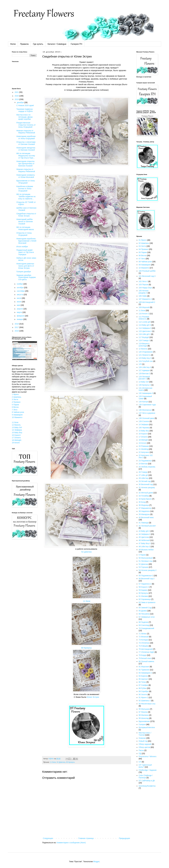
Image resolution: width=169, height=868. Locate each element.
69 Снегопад (144, 625)
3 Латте (15, 399)
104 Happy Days (145, 288)
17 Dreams (16, 438)
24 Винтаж (143, 464)
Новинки (142, 738)
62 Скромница (145, 599)
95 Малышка (144, 709)
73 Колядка (143, 640)
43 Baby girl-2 (144, 531)
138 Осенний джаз (146, 418)
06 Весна (142, 255)
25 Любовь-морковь (147, 467)
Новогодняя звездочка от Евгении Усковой (26, 149)
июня (19, 302)
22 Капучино (144, 452)
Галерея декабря (24, 272)
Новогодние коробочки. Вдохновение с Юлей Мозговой (26, 241)
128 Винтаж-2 (144, 374)
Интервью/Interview (147, 727)
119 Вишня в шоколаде (144, 345)
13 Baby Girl (17, 427)
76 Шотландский (146, 649)
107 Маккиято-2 (145, 299)
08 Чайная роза (145, 262)
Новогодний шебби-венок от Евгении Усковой (25, 222)
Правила (24, 44)
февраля (21, 316)
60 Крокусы (86, 648)
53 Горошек (144, 567)
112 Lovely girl (144, 322)
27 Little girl (143, 475)
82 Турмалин (144, 670)
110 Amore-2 (144, 314)
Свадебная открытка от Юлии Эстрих (26, 215)
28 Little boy (144, 478)
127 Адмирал (144, 370)
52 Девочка (61, 762)
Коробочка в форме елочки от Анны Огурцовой (25, 189)
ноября (20, 284)
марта (20, 312)
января (20, 319)
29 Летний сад (145, 481)
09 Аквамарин (145, 265)
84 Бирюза (143, 676)
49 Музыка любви (146, 550)
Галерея (142, 724)
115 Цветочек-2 (145, 331)
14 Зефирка (17, 430)
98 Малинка (144, 715)
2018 (17, 324)
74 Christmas (144, 643)
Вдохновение (144, 721)
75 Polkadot (143, 646)
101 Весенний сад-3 (147, 276)
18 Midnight (17, 440)
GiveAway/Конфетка (147, 786)
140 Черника (144, 428)
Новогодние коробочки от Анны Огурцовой (26, 137)
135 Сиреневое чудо (147, 405)
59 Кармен (143, 590)
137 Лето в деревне (147, 413)
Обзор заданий (145, 744)
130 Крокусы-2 (145, 385)
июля (19, 298)
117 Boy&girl (144, 337)
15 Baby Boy (17, 433)
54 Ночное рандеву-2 (148, 570)
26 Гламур (143, 472)
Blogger (96, 862)
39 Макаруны (144, 514)
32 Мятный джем (146, 493)
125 (140, 364)
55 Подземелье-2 (146, 576)
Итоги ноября (22, 247)
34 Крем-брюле (145, 499)
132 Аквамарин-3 (146, 393)
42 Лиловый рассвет (147, 526)
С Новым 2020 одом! (25, 105)
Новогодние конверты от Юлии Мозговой (25, 176)
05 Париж (143, 252)
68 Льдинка (143, 622)
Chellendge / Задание (148, 770)
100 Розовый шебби (147, 271)
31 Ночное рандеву (147, 487)
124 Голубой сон (146, 361)
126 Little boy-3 (145, 367)
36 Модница (144, 505)
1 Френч (15, 394)
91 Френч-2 (143, 697)
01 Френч (143, 240)
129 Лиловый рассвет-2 (144, 378)
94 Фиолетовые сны (147, 704)
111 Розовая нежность (144, 318)
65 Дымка (143, 611)
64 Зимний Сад (145, 608)
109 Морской (144, 307)
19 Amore (16, 443)
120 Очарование (146, 352)
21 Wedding (143, 449)
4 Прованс (16, 402)
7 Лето (15, 410)
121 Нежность (145, 355)
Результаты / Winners (148, 756)
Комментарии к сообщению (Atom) (71, 843)
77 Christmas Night (146, 652)
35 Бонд (142, 502)
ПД (140, 753)
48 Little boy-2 (144, 547)
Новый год (143, 741)
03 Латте (142, 246)
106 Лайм (143, 296)
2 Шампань (17, 397)
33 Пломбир (144, 496)
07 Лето (142, 259)
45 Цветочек (144, 537)
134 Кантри (143, 402)
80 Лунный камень (146, 661)
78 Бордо (143, 655)
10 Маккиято (17, 417)
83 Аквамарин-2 (145, 673)
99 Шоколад (144, 718)
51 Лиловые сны (146, 561)
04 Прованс (144, 249)
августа (20, 295)
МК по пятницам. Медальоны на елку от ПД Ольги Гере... (26, 156)
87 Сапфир (143, 685)
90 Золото (143, 694)
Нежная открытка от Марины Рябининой (26, 132)
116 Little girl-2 (145, 334)
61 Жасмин (143, 596)
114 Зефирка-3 (145, 328)
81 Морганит (144, 667)
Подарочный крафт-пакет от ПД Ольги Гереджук (25, 252)
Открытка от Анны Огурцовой (24, 234)
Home (13, 44)
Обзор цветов (144, 747)
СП (140, 762)
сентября (21, 291)
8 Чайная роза (18, 412)
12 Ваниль (16, 425)
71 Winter (143, 634)
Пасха (141, 750)
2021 (17, 92)
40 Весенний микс (146, 517)
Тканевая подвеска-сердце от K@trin (25, 110)
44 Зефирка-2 (144, 534)
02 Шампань (144, 243)
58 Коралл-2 (144, 587)
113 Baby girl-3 (145, 325)
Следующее (48, 838)
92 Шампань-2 (145, 701)
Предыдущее (125, 838)
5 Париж (15, 405)
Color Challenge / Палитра (146, 777)
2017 (17, 327)
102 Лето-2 (143, 281)
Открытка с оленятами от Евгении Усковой (26, 143)
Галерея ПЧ (76, 44)
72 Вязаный (144, 637)
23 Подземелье (145, 461)
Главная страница (86, 838)
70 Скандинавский (146, 628)
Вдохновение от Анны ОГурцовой (26, 182)
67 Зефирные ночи (147, 617)
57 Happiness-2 (145, 584)
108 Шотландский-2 (147, 302)
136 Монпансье (145, 410)
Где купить (38, 44)
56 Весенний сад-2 (147, 579)
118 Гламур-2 (144, 340)
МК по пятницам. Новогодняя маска (25, 228)
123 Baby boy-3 (145, 358)
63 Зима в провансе (147, 602)
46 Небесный (144, 540)
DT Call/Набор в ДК (147, 781)
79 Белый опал (145, 658)
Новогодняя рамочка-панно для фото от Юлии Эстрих (25, 266)
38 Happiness (144, 511)
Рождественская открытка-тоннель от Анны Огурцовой (26, 125)
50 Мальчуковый (146, 558)
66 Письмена (144, 614)
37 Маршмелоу (145, 508)
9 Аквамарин (17, 415)
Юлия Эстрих (93, 697)
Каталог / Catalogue (57, 44)
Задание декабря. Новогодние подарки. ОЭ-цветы (26, 277)
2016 (17, 331)
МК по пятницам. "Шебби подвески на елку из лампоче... (26, 196)
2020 (17, 96)
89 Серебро (144, 691)
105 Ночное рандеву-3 (144, 292)
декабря (21, 102)
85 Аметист (143, 679)
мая (19, 305)
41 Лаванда (144, 523)
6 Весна (15, 407)
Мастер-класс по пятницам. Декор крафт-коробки (24, 117)
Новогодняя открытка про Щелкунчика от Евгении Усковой (25, 164)
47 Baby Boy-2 (145, 543)
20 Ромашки (144, 446)
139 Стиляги (144, 421)
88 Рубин (143, 688)
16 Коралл (16, 435)
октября (20, 288)
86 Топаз (142, 682)
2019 (17, 99)
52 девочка (86, 552)
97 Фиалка (143, 712)
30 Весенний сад (146, 484)
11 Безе (86, 601)
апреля (20, 309)
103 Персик (143, 285)
